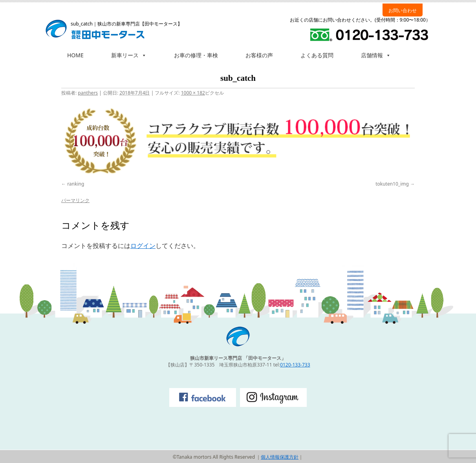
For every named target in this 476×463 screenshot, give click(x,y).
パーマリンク (75, 200)
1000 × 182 (193, 93)
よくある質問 (317, 55)
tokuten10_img (392, 184)
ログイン (143, 246)
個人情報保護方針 (280, 457)
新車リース (129, 55)
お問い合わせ (403, 10)
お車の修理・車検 (196, 55)
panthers (88, 93)
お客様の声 (259, 55)
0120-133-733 (295, 365)
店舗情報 (376, 55)
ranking (76, 184)
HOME (75, 55)
